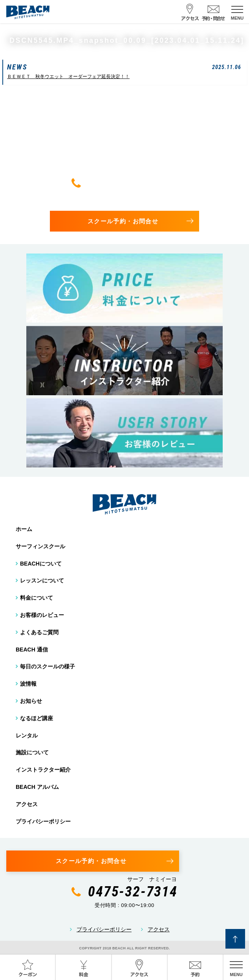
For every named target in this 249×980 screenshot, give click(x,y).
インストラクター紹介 (43, 770)
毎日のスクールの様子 (48, 666)
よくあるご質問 (39, 632)
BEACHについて (41, 564)
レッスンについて (42, 580)
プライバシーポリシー (43, 821)
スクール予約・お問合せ (123, 221)
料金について (37, 598)
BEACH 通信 (32, 650)
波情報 (28, 684)
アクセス (27, 804)
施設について (32, 752)
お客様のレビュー (42, 615)
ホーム (24, 529)
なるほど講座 (37, 718)
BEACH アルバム (37, 787)
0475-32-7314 (133, 183)
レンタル (27, 735)
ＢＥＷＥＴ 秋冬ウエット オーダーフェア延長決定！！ (68, 77)
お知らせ (31, 701)
